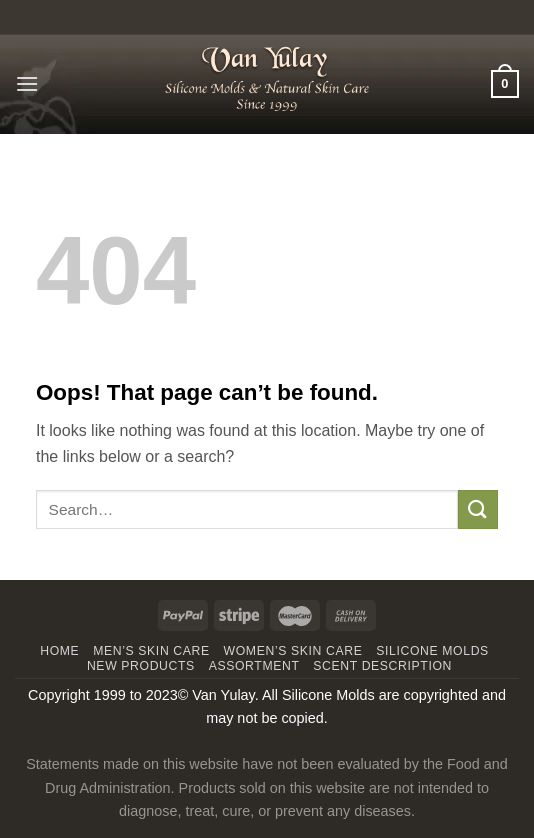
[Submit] (478, 509)
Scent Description (382, 666)
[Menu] (27, 83)
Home (59, 651)
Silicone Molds (432, 651)
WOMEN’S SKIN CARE (293, 651)
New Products (141, 666)
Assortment (254, 666)
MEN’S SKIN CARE (151, 651)
